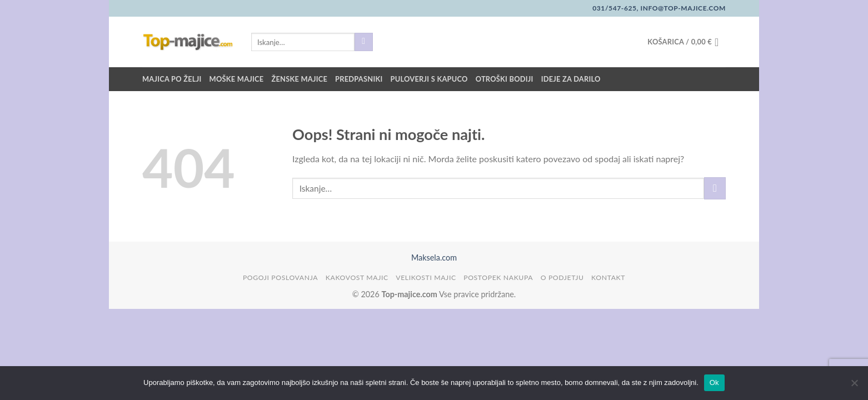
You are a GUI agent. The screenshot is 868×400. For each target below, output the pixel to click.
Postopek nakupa (498, 277)
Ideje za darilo (571, 79)
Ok (714, 382)
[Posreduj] (364, 42)
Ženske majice (299, 79)
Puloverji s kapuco (429, 79)
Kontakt (608, 277)
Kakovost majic (357, 277)
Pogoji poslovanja (280, 277)
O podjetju (562, 277)
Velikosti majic (426, 277)
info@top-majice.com (682, 8)
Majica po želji (172, 79)
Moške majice (237, 79)
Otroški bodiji (505, 79)
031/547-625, (615, 8)
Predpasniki (359, 79)
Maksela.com (434, 257)
